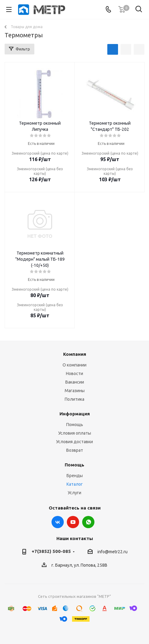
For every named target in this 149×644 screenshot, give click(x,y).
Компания (75, 354)
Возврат (75, 450)
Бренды (75, 476)
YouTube (73, 522)
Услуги (74, 493)
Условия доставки (74, 442)
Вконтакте (58, 522)
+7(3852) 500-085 (51, 551)
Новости (74, 374)
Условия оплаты (75, 433)
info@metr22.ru (113, 552)
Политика (74, 399)
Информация (75, 414)
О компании (74, 365)
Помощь (75, 425)
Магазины (75, 391)
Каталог (75, 484)
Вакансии (75, 382)
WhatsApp (88, 522)
